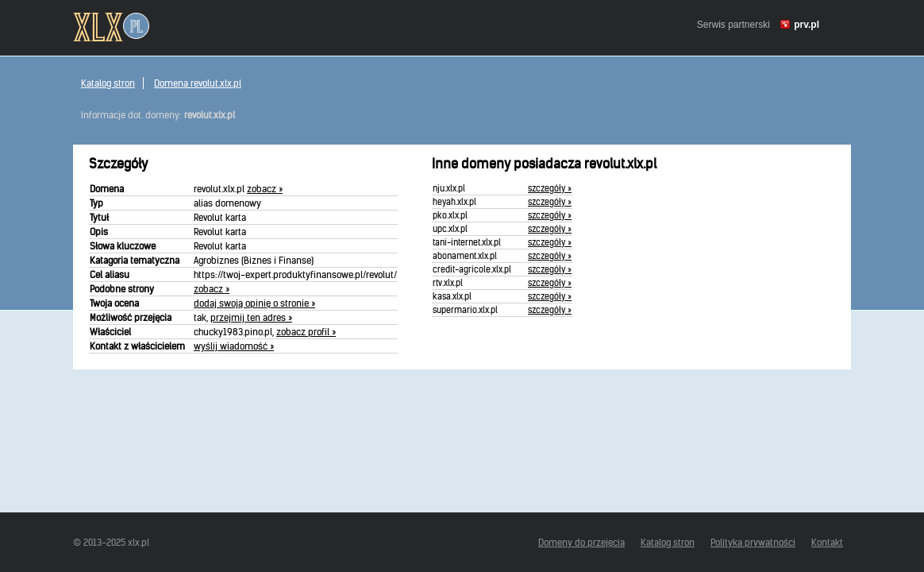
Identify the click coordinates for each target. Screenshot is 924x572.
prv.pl (807, 25)
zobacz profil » (306, 332)
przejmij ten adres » (251, 317)
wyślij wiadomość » (234, 346)
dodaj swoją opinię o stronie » (254, 303)
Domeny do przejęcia (581, 542)
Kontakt (827, 542)
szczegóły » (550, 188)
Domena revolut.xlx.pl (198, 83)
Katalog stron (108, 83)
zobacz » (265, 189)
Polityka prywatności (753, 542)
